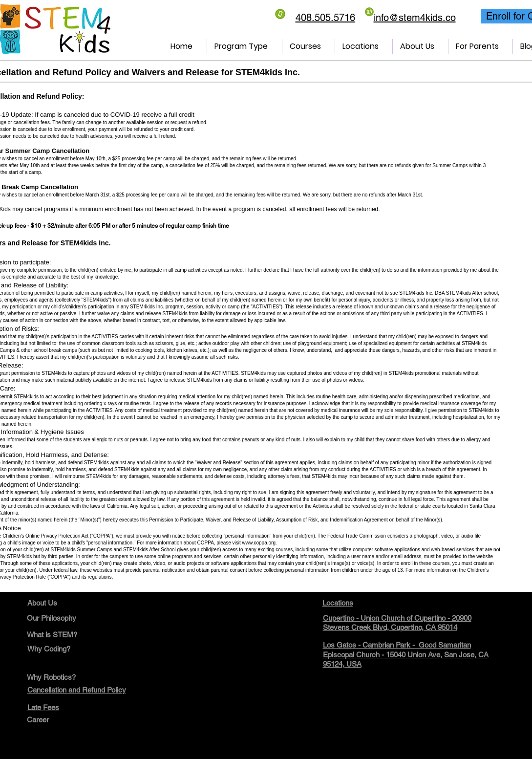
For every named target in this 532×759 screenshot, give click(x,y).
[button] (245, 46)
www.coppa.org (259, 543)
